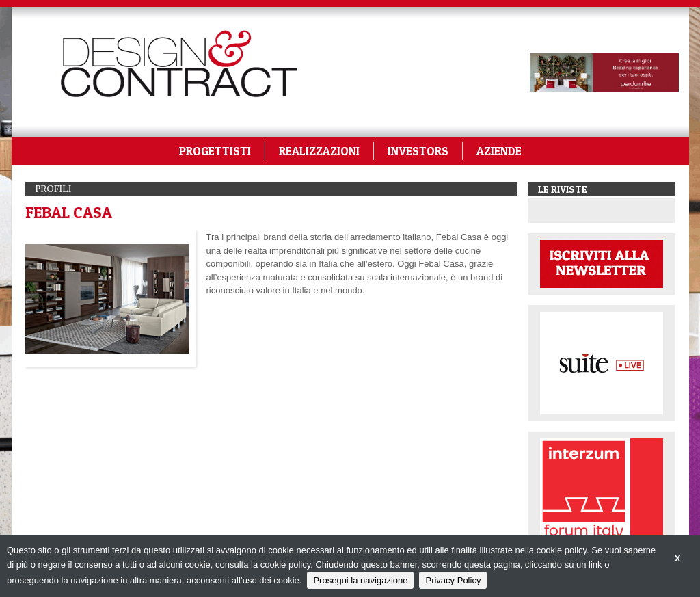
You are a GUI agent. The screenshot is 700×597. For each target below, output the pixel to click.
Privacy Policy (453, 580)
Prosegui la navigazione (360, 580)
